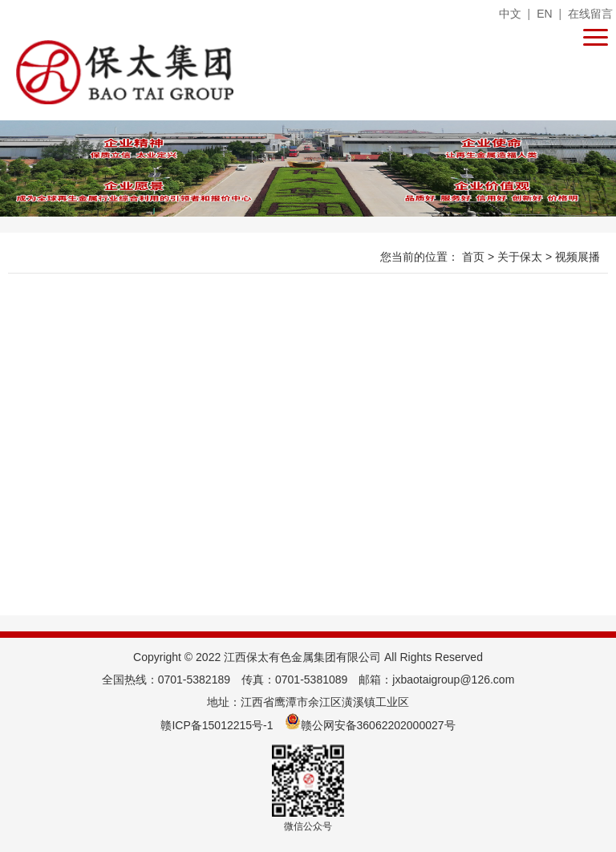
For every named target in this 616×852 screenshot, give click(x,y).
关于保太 (521, 257)
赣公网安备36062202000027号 (370, 725)
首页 (475, 257)
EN (544, 14)
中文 (510, 14)
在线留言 (590, 14)
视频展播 (577, 257)
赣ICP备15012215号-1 (217, 725)
